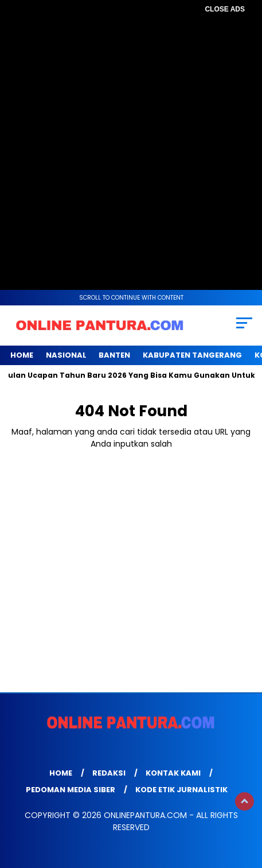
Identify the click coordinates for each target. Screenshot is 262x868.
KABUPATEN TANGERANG (192, 355)
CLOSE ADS (225, 9)
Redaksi (109, 773)
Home (22, 355)
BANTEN (114, 355)
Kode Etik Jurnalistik (181, 790)
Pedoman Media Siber (71, 790)
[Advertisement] (131, 148)
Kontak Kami (173, 773)
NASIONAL (66, 355)
